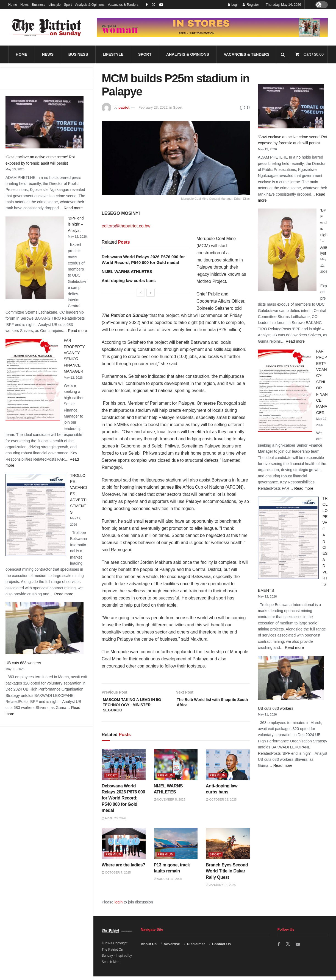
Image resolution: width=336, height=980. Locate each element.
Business (39, 5)
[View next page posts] (151, 293)
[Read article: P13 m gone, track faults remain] (176, 847)
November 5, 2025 (170, 803)
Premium (166, 779)
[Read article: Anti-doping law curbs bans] (228, 768)
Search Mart (111, 965)
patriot (124, 107)
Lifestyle (55, 5)
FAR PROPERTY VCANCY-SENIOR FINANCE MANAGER (322, 382)
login (119, 906)
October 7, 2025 (116, 876)
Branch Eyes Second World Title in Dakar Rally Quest (227, 875)
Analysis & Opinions (90, 5)
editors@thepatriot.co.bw (126, 226)
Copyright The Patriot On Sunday (115, 953)
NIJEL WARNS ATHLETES (127, 271)
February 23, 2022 (153, 107)
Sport (68, 5)
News (24, 5)
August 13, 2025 (168, 882)
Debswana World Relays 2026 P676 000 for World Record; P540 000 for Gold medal (123, 802)
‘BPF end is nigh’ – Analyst (76, 224)
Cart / (314, 54)
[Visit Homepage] (47, 27)
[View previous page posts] (141, 293)
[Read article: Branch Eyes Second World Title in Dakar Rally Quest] (228, 847)
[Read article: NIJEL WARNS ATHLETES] (176, 768)
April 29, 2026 (114, 822)
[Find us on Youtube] (299, 948)
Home (13, 5)
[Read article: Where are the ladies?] (124, 847)
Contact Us (221, 947)
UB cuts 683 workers (23, 663)
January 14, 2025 (221, 888)
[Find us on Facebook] (279, 948)
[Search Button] (283, 54)
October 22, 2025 (221, 803)
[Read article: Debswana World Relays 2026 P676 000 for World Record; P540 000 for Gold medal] (124, 768)
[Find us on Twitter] (288, 948)
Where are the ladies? (123, 868)
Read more (73, 208)
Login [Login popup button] (234, 5)
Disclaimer (196, 947)
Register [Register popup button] (251, 5)
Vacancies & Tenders (123, 5)
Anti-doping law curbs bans (129, 281)
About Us (149, 947)
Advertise (172, 947)
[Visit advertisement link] (212, 27)
